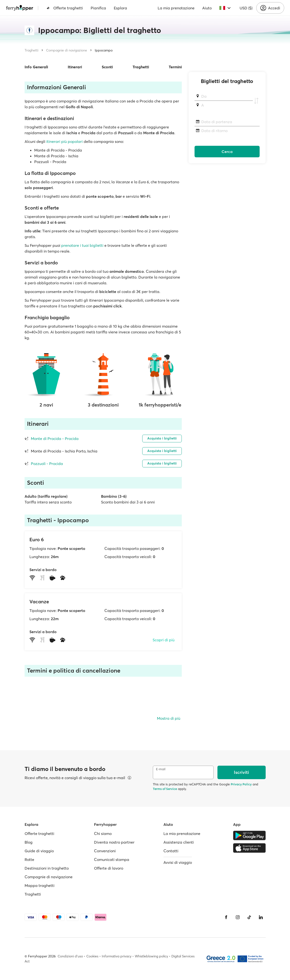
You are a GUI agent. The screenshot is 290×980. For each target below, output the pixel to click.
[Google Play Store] (249, 835)
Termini (175, 67)
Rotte (29, 859)
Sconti (107, 67)
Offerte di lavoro (109, 868)
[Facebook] (226, 917)
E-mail (161, 769)
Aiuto (207, 8)
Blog (29, 842)
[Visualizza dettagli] (129, 778)
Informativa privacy (117, 956)
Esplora (120, 8)
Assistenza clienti (179, 842)
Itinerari (75, 67)
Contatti (171, 851)
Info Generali (36, 67)
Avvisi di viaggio (178, 862)
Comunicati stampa (112, 859)
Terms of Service (165, 789)
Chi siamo (103, 834)
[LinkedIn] (261, 917)
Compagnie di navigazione (67, 50)
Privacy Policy (241, 784)
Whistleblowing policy (151, 956)
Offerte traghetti (65, 8)
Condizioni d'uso (70, 956)
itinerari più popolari (64, 141)
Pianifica (98, 8)
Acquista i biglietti (162, 438)
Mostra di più (169, 718)
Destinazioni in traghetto (47, 868)
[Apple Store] (249, 848)
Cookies (92, 956)
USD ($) (246, 8)
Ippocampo (104, 50)
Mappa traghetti (40, 885)
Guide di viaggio (39, 851)
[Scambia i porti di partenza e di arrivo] (256, 101)
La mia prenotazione (176, 8)
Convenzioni (105, 851)
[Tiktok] (249, 917)
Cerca (227, 152)
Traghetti (31, 50)
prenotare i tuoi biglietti (82, 245)
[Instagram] (238, 917)
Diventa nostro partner (114, 842)
